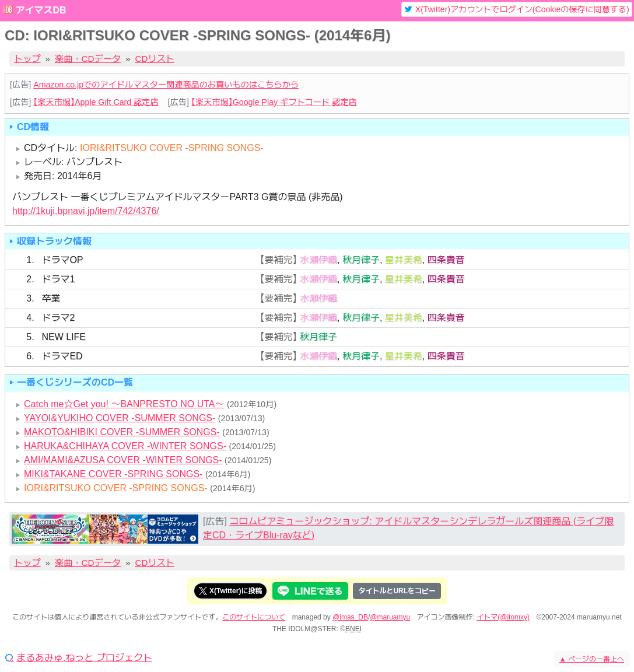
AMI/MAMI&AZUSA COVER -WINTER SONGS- (123, 460)
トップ (27, 59)
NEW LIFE (64, 337)
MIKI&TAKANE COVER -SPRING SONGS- (113, 474)
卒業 (51, 298)
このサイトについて (254, 617)
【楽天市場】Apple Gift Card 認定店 (96, 102)
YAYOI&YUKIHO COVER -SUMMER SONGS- (120, 418)
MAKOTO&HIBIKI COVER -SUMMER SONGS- (122, 432)
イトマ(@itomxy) (503, 617)
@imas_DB (350, 617)
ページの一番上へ (592, 659)
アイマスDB (41, 10)
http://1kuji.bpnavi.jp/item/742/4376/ (86, 211)
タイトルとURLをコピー (397, 591)
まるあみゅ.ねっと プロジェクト (84, 658)
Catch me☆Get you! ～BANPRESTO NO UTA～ (124, 404)
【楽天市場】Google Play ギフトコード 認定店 (274, 102)
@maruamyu (390, 617)
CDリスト (155, 59)
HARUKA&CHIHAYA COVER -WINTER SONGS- (125, 446)
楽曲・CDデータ (88, 59)
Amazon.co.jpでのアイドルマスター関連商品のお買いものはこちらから (166, 85)
